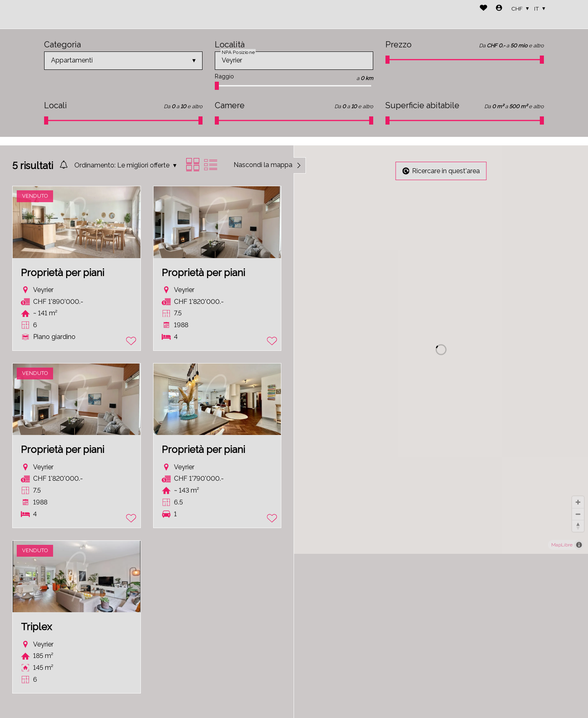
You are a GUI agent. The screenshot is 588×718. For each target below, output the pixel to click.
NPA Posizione (238, 52)
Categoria (62, 45)
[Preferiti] (483, 9)
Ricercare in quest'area (441, 171)
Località (230, 45)
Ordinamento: (95, 165)
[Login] (499, 9)
